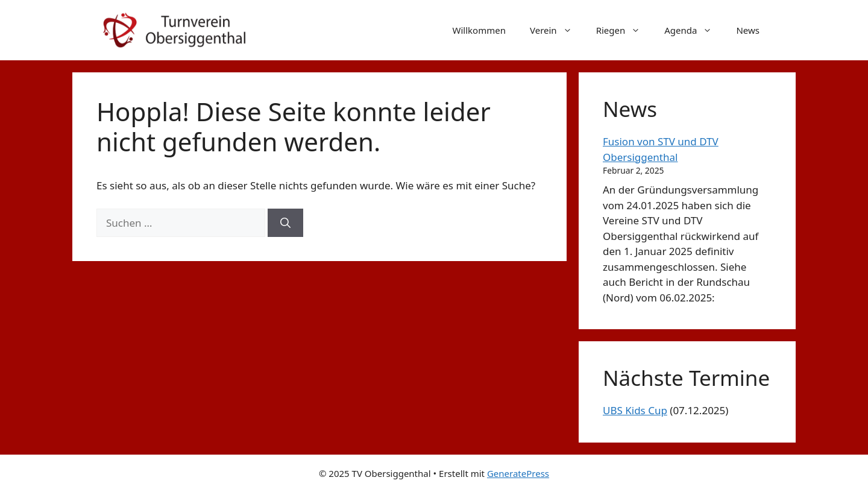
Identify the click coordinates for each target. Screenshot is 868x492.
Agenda (694, 30)
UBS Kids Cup (635, 410)
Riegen (624, 30)
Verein (557, 30)
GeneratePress (518, 473)
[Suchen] (285, 223)
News (748, 30)
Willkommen (479, 30)
